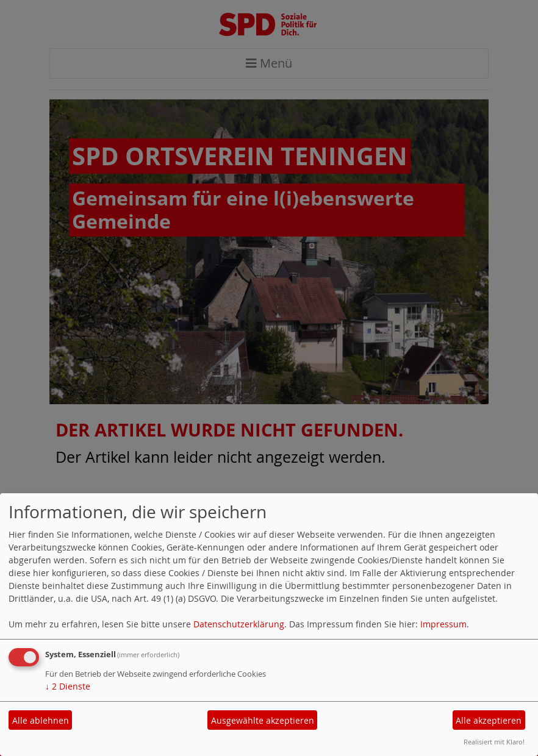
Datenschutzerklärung (239, 624)
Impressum (443, 624)
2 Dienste (68, 686)
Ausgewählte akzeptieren (263, 720)
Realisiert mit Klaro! (494, 742)
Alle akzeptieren (489, 720)
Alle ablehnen (41, 720)
